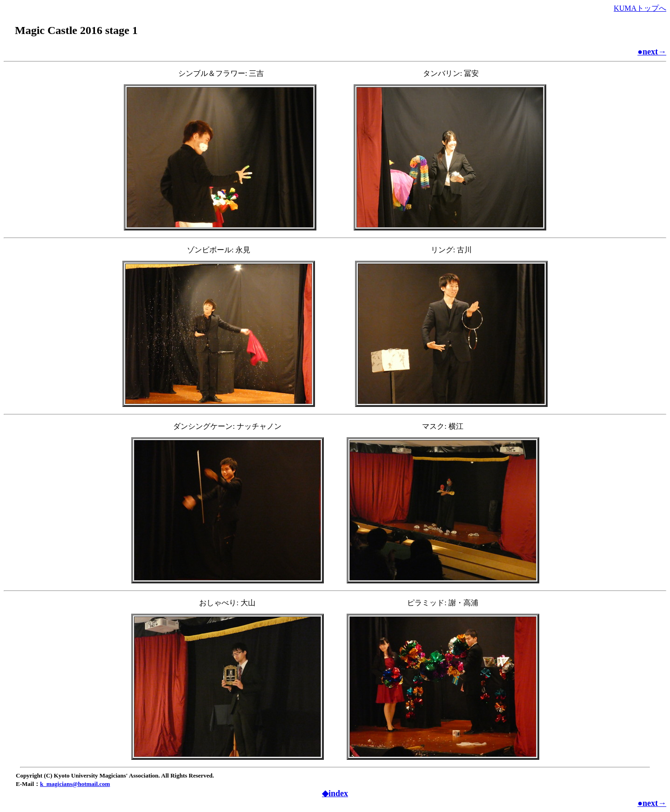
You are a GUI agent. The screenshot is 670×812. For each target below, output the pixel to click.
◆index (335, 793)
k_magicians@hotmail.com (75, 784)
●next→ (652, 52)
